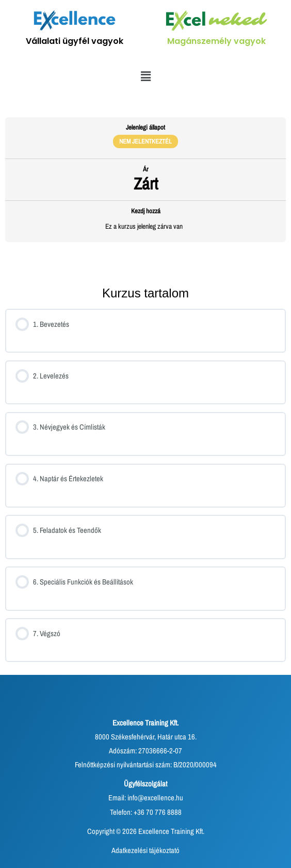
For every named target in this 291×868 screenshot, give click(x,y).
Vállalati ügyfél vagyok (75, 41)
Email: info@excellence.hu (146, 798)
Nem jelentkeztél (145, 141)
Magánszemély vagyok (216, 41)
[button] (145, 77)
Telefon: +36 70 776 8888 (146, 812)
